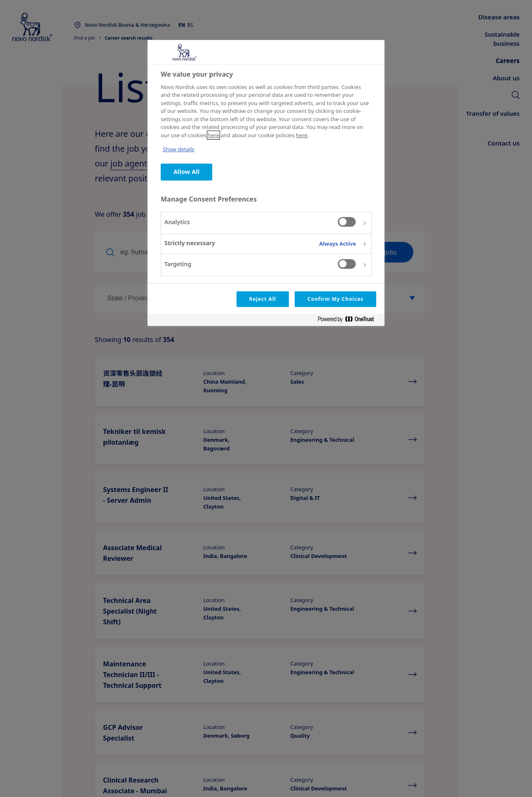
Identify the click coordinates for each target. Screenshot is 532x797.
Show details (179, 149)
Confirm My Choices (335, 299)
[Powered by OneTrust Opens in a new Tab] (349, 321)
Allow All (186, 172)
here (213, 135)
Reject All (263, 299)
